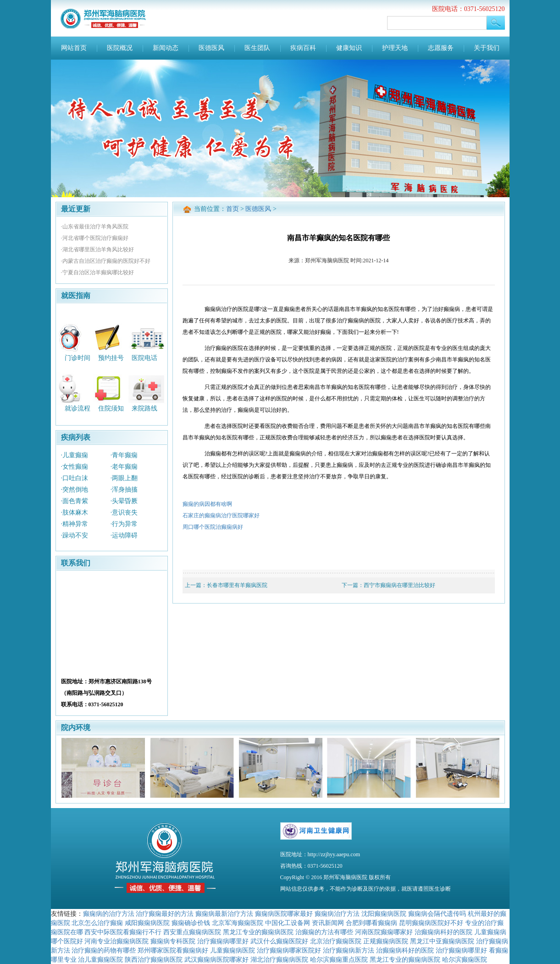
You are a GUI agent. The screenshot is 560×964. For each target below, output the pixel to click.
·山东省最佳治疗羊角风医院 (95, 227)
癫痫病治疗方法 (337, 914)
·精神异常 (75, 524)
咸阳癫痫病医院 (147, 923)
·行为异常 (124, 524)
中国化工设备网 (288, 923)
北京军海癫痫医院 (238, 923)
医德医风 (211, 48)
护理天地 (395, 48)
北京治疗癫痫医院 (336, 941)
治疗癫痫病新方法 (349, 950)
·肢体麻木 (75, 512)
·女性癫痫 (75, 467)
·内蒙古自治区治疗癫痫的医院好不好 (106, 261)
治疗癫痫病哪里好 (223, 941)
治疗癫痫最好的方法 (165, 914)
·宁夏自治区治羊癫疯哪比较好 (97, 272)
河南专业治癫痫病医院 (116, 941)
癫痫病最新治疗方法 (224, 914)
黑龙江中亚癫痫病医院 (442, 941)
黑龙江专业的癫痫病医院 (258, 932)
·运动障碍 (124, 535)
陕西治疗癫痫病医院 (154, 959)
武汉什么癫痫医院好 (279, 941)
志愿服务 (441, 48)
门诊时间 (78, 357)
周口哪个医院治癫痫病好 (213, 527)
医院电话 (144, 357)
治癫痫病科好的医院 (444, 932)
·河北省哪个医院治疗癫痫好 (95, 238)
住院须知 (111, 408)
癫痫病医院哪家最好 (284, 914)
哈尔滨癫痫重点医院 (339, 959)
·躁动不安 (75, 535)
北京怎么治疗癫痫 (97, 923)
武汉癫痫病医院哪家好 (216, 959)
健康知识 (349, 48)
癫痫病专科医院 (173, 941)
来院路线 (144, 408)
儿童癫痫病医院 (233, 950)
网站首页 (74, 48)
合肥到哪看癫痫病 (371, 923)
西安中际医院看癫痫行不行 (123, 932)
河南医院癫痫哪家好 (384, 932)
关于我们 (487, 48)
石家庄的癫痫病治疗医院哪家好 (221, 515)
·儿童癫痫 (75, 455)
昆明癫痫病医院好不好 (431, 923)
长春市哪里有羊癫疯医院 (237, 585)
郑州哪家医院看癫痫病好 (173, 950)
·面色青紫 (75, 501)
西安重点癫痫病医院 (192, 932)
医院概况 (120, 48)
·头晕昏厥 (124, 501)
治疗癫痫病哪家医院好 (289, 950)
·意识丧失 (124, 512)
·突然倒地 (75, 490)
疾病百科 (303, 48)
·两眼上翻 (124, 478)
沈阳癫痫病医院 (384, 914)
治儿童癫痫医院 (100, 959)
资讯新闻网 (328, 923)
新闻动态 (166, 48)
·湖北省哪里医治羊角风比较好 (97, 249)
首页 (233, 209)
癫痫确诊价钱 (191, 923)
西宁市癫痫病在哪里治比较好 (399, 585)
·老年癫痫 (124, 467)
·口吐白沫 (75, 478)
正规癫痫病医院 (386, 941)
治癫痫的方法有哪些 (324, 932)
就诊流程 (78, 408)
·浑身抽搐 (124, 490)
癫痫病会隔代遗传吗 (437, 914)
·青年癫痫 (124, 455)
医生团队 (257, 48)
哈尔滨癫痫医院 (465, 959)
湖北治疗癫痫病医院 (279, 959)
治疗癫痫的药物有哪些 (104, 950)
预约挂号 (111, 357)
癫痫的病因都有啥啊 (207, 504)
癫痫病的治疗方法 (109, 914)
